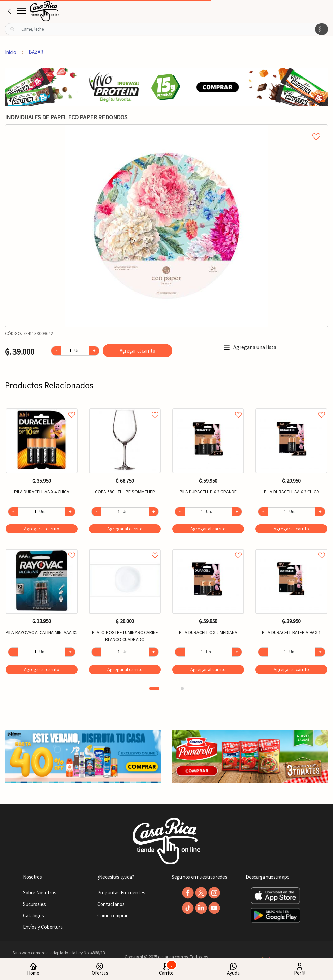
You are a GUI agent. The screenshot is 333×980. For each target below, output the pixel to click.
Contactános (111, 904)
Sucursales (34, 904)
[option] (166, 226)
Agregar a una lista (250, 347)
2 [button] (182, 688)
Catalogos (34, 915)
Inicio (11, 52)
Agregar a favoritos (42, 407)
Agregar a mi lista (166, 129)
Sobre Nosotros (40, 893)
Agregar (42, 529)
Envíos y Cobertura (43, 927)
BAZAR (36, 52)
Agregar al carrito (138, 351)
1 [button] (154, 688)
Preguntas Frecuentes (121, 893)
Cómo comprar (113, 915)
